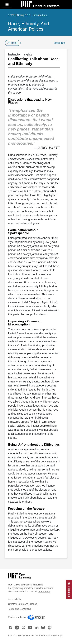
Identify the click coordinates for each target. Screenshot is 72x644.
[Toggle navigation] (7, 5)
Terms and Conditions (19, 609)
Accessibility (14, 599)
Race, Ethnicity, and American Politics (28, 26)
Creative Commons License (22, 604)
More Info (59, 43)
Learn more (44, 592)
